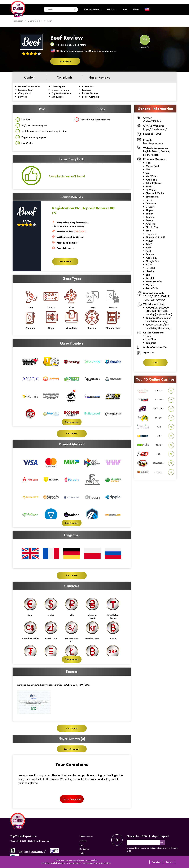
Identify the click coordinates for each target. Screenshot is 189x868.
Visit (155, 362)
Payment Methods (61, 93)
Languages (57, 97)
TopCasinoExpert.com (23, 836)
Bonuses (112, 10)
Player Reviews (90, 93)
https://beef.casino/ (155, 129)
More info (156, 862)
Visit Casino (65, 61)
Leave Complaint (91, 97)
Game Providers (60, 90)
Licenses (87, 90)
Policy (82, 853)
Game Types (58, 86)
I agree (169, 862)
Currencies (88, 86)
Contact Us (84, 849)
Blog (125, 10)
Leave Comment (72, 749)
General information (29, 86)
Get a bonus (65, 262)
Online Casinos (93, 10)
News (136, 10)
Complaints (24, 93)
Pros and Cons (26, 90)
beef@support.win (153, 143)
